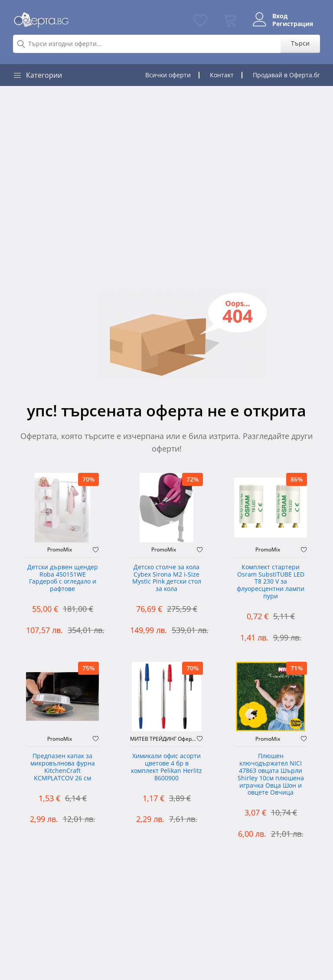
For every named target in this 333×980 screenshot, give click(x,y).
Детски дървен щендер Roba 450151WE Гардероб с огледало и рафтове (63, 578)
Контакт (222, 75)
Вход (280, 16)
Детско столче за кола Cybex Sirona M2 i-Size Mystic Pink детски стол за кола (167, 578)
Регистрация (293, 24)
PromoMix (60, 550)
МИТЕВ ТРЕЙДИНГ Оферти (163, 739)
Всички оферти (168, 75)
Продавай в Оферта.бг (286, 75)
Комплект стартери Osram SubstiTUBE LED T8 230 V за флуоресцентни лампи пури (271, 582)
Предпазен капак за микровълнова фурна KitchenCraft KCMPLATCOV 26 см (63, 767)
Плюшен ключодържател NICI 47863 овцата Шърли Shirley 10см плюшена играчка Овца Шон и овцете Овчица (271, 774)
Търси (300, 43)
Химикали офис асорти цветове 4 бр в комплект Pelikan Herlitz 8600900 (166, 767)
